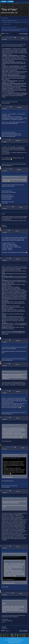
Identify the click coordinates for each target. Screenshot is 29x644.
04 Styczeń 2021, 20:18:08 (6, 495)
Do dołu (3, 34)
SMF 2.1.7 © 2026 (11, 641)
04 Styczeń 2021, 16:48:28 (6, 235)
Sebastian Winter (10, 37)
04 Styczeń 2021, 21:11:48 (6, 597)
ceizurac (8, 169)
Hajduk (7, 258)
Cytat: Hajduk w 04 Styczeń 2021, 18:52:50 (12, 371)
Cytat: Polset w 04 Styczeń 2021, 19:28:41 (11, 498)
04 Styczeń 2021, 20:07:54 (6, 422)
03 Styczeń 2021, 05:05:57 (6, 144)
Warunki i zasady (14, 639)
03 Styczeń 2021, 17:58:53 (6, 211)
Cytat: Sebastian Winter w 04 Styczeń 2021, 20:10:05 (13, 554)
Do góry (3, 631)
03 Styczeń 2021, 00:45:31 (6, 111)
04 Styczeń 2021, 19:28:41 (6, 345)
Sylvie (25, 22)
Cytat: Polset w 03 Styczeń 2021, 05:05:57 (11, 177)
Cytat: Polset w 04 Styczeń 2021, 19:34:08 (11, 425)
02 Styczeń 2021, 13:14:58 (6, 42)
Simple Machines (18, 641)
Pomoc (9, 639)
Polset (7, 140)
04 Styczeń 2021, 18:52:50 (6, 263)
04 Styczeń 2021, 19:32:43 (6, 368)
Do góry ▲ (19, 639)
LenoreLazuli (9, 206)
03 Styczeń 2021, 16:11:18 (6, 173)
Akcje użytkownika (23, 34)
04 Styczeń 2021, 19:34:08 (6, 395)
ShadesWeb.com (18, 643)
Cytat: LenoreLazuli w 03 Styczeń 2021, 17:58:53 (13, 601)
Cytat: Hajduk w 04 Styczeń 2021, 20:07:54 (12, 455)
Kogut (7, 230)
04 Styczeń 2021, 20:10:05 (6, 452)
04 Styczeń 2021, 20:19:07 (6, 551)
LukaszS (8, 107)
